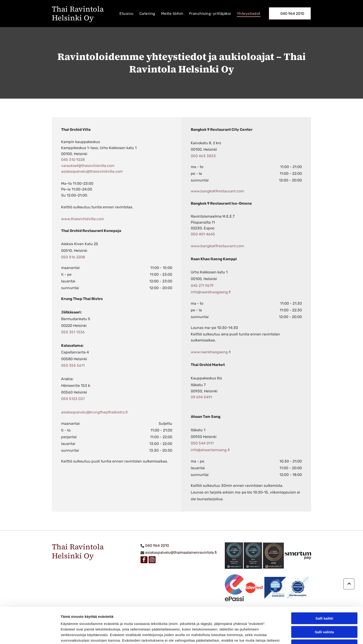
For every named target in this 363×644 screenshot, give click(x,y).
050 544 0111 (202, 443)
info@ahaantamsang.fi (210, 450)
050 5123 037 (73, 399)
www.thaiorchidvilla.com (83, 219)
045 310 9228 (73, 160)
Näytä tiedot (248, 635)
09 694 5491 (201, 397)
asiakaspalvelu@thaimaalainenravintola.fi (181, 552)
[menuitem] (125, 14)
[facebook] (144, 560)
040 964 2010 (157, 546)
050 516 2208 (73, 257)
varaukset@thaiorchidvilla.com (88, 166)
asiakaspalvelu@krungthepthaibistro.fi (94, 412)
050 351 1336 (73, 332)
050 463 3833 (203, 156)
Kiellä (324, 614)
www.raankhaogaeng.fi (211, 352)
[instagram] (152, 560)
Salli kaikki (324, 587)
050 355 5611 (73, 365)
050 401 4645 (203, 234)
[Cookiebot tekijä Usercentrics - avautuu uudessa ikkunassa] (30, 635)
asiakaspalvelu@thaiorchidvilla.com (92, 171)
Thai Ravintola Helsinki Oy (78, 13)
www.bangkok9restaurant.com (217, 191)
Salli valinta (324, 600)
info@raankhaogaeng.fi (211, 292)
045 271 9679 (202, 286)
